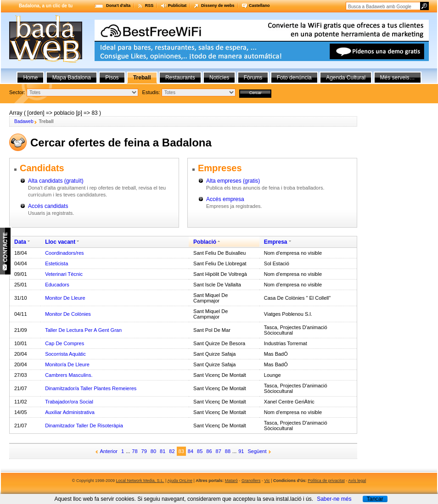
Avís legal (357, 481)
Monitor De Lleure (65, 298)
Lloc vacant (60, 242)
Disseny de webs (218, 6)
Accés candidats (48, 206)
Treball (142, 78)
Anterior (109, 451)
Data (20, 242)
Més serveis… (398, 78)
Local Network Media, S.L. (140, 481)
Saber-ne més (334, 499)
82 (172, 451)
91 (241, 451)
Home (30, 78)
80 (153, 451)
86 (209, 451)
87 (219, 451)
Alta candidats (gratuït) (56, 181)
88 (228, 451)
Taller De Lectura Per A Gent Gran (83, 330)
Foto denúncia (294, 78)
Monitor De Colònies (68, 314)
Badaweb (24, 121)
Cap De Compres (65, 343)
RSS (149, 6)
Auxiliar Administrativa (70, 412)
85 (200, 451)
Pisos (112, 78)
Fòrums (253, 78)
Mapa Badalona (72, 78)
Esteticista (56, 263)
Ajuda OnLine (180, 481)
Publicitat (177, 6)
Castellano (259, 6)
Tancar (375, 499)
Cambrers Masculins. (69, 375)
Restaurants (180, 78)
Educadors (57, 285)
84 (191, 451)
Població (205, 242)
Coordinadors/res (64, 253)
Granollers (251, 481)
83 (181, 451)
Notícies (219, 78)
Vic (267, 481)
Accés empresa (225, 199)
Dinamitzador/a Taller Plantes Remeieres (91, 388)
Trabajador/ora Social (69, 402)
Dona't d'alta (118, 6)
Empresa (276, 242)
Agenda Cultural (346, 78)
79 (144, 451)
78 (135, 451)
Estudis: (151, 92)
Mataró (231, 481)
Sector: (17, 92)
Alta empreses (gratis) (233, 181)
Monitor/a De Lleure (67, 364)
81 (163, 451)
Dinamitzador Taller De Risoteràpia (84, 426)
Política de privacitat (326, 481)
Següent (257, 451)
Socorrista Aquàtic (65, 354)
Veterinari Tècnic (64, 274)
